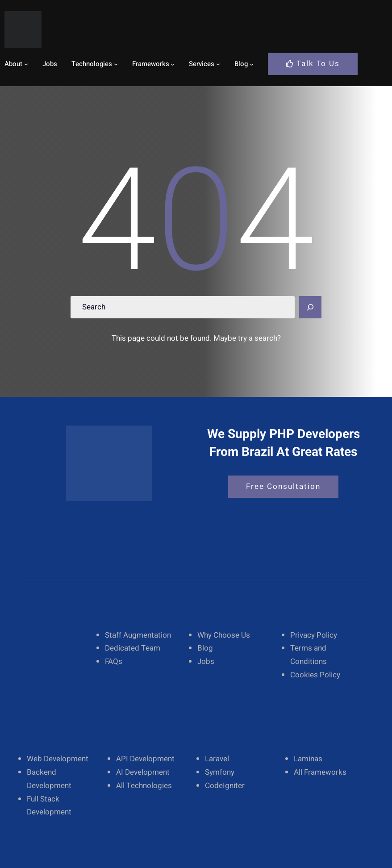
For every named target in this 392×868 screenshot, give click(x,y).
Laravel (217, 759)
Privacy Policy (314, 635)
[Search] (310, 307)
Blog (205, 648)
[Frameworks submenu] (173, 64)
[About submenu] (26, 64)
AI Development (143, 772)
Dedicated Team (133, 648)
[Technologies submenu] (116, 64)
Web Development (58, 759)
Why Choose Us (224, 635)
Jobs (206, 661)
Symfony (220, 772)
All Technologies (144, 786)
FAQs (114, 661)
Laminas (308, 759)
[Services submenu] (218, 64)
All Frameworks (320, 772)
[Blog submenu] (252, 64)
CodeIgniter (225, 786)
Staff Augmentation (138, 635)
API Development (145, 759)
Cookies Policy (315, 675)
